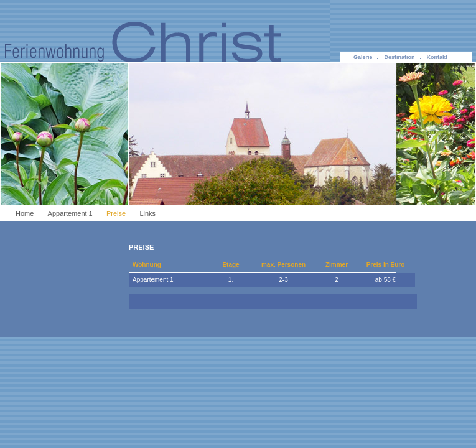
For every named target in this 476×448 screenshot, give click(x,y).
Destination (399, 57)
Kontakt (437, 57)
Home (25, 213)
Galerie (363, 57)
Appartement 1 (70, 213)
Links (147, 213)
